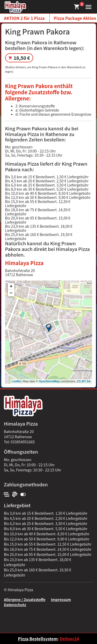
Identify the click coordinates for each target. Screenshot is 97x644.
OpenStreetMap (49, 381)
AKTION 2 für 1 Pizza (24, 18)
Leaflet (16, 381)
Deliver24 (69, 639)
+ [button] (11, 286)
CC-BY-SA (84, 381)
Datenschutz (15, 605)
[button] (87, 6)
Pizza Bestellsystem (38, 639)
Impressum (61, 599)
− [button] (11, 293)
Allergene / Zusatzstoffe (25, 599)
